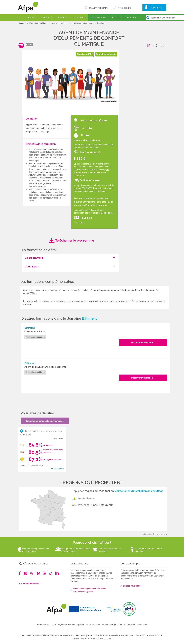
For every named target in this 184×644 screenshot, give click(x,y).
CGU (132, 635)
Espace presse (105, 638)
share (164, 45)
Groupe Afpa (131, 18)
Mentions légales (88, 638)
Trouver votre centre (98, 8)
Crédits (76, 638)
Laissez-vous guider (132, 586)
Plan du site (38, 635)
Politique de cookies (90, 635)
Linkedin (57, 573)
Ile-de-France (86, 498)
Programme (149, 45)
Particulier (45, 18)
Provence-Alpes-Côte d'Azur (95, 505)
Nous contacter (93, 625)
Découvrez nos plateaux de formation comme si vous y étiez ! (90, 590)
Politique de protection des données (62, 635)
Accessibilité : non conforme (149, 635)
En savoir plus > (58, 469)
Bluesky (38, 573)
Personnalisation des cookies (115, 635)
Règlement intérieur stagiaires (71, 625)
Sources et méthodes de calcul (32, 465)
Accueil (22, 23)
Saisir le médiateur (30, 584)
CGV (54, 625)
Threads (32, 573)
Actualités (116, 18)
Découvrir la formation (142, 343)
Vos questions (125, 8)
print (156, 45)
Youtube (44, 573)
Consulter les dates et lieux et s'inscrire (45, 421)
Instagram (25, 573)
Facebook (20, 573)
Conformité (120, 625)
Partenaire (63, 18)
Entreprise (81, 18)
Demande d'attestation (137, 625)
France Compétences (104, 213)
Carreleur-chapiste (35, 332)
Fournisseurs (43, 625)
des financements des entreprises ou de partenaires (92, 172)
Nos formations (99, 18)
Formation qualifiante (39, 23)
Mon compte (156, 8)
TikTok (51, 573)
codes (29, 45)
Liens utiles (26, 635)
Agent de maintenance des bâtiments (45, 367)
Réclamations (108, 625)
